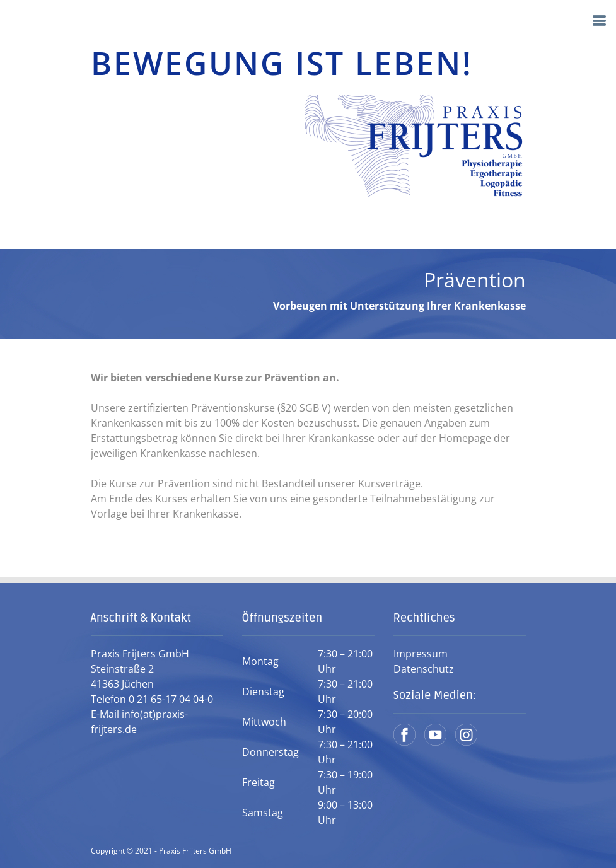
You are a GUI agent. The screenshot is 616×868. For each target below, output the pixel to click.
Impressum (421, 654)
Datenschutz (424, 669)
